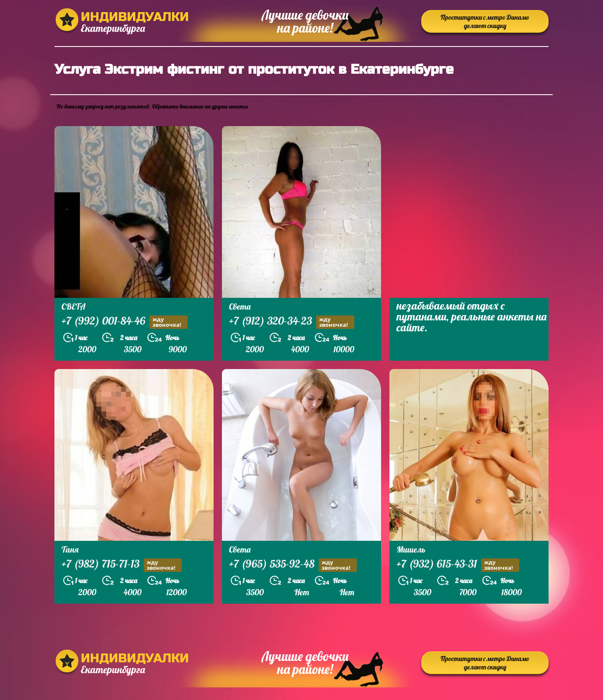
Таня (70, 549)
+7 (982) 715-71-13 (122, 565)
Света (240, 306)
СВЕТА (73, 306)
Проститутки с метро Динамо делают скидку (485, 21)
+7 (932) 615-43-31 (458, 565)
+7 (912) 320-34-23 (292, 322)
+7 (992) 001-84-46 (125, 322)
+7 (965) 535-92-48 (293, 565)
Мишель (411, 549)
